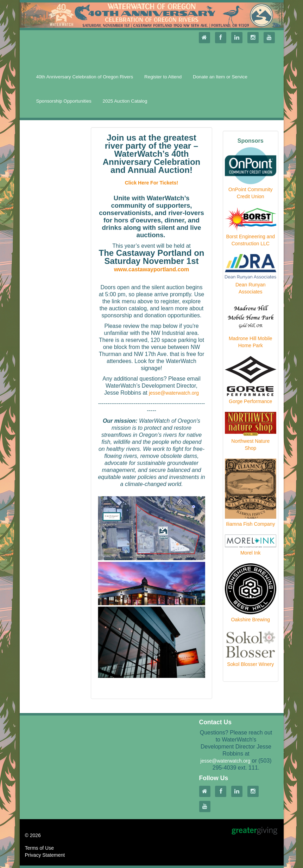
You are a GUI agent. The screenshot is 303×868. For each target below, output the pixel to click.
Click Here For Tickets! (151, 183)
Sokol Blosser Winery (250, 664)
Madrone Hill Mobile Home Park (251, 342)
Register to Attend (163, 77)
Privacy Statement (45, 855)
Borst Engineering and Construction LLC (250, 240)
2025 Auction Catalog (125, 101)
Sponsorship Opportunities (64, 101)
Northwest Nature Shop (250, 445)
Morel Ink (251, 553)
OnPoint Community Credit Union (250, 193)
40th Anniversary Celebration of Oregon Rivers (85, 77)
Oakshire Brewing (251, 620)
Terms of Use (39, 848)
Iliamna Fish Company (250, 524)
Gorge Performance (250, 401)
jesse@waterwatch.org (174, 393)
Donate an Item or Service (220, 77)
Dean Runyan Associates (251, 288)
